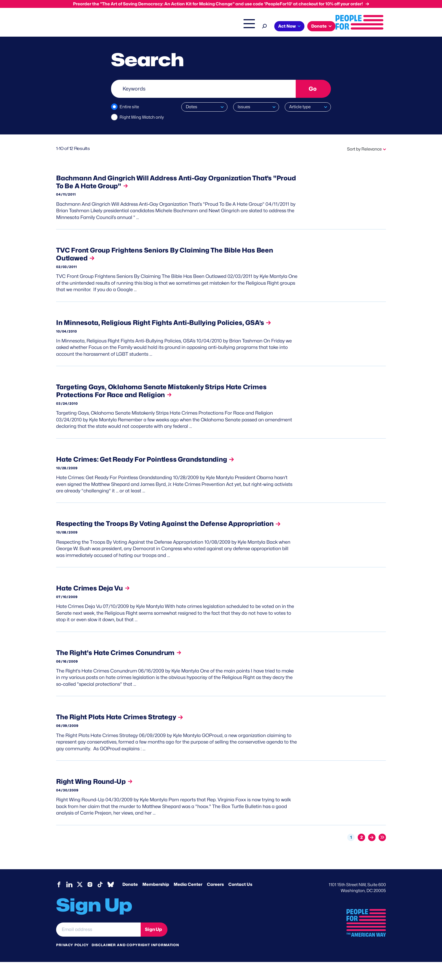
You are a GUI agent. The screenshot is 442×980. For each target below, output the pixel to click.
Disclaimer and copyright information (135, 963)
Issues (172, 27)
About (148, 27)
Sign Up (153, 947)
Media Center (188, 902)
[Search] (315, 26)
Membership (156, 902)
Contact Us (240, 902)
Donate (130, 902)
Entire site (129, 107)
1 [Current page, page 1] (351, 855)
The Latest (274, 27)
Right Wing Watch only (142, 117)
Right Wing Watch (240, 27)
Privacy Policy (72, 963)
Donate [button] (369, 26)
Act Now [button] (337, 26)
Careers (215, 902)
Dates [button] (192, 107)
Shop (296, 27)
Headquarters (203, 27)
